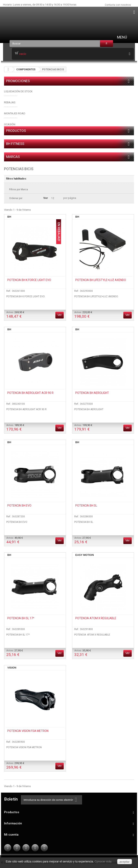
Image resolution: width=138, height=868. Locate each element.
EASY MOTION (85, 555)
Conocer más (103, 861)
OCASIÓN (10, 124)
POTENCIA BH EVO (19, 506)
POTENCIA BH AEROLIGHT (92, 393)
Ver (46, 198)
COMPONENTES (26, 69)
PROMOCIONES (18, 81)
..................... (10, 106)
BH (9, 217)
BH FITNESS (15, 144)
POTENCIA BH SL (86, 506)
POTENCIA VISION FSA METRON (28, 731)
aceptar (125, 862)
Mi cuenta (11, 835)
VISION (12, 668)
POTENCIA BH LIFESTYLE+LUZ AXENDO (101, 280)
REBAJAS (10, 102)
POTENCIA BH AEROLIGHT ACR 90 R (30, 393)
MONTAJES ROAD (15, 113)
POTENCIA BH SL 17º (21, 618)
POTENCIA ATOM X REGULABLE (96, 618)
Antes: (15, 315)
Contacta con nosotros (118, 5)
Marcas (13, 157)
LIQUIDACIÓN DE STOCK (18, 91)
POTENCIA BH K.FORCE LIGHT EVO (29, 280)
